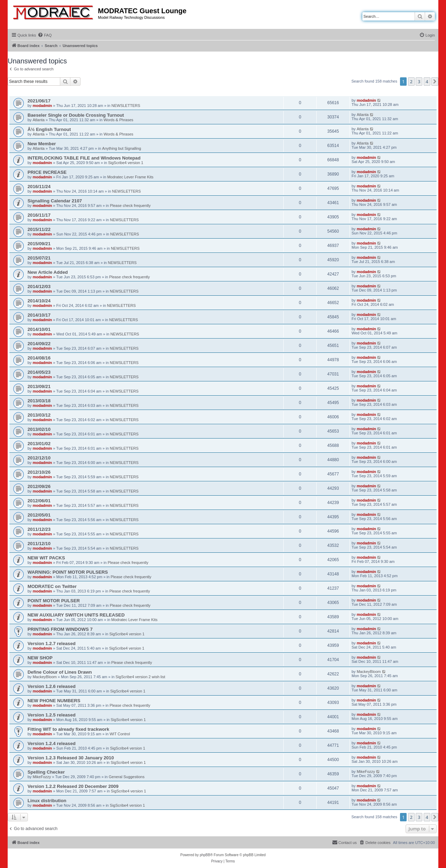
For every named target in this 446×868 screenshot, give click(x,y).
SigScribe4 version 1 (126, 163)
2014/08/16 (39, 358)
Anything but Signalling (122, 148)
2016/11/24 (39, 187)
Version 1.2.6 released (52, 686)
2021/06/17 (39, 101)
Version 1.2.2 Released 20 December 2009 (73, 786)
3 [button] (419, 82)
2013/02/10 (39, 429)
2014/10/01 (39, 329)
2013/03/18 (39, 401)
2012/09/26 (39, 486)
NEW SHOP (40, 658)
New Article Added (48, 272)
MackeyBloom (45, 677)
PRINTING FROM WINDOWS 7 (60, 629)
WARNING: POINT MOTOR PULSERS (68, 572)
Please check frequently (130, 206)
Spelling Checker (46, 772)
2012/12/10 (39, 458)
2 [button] (411, 82)
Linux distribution (47, 801)
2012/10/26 (39, 472)
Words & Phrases (118, 120)
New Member (42, 144)
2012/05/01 (39, 515)
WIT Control (120, 734)
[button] (435, 82)
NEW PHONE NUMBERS (54, 701)
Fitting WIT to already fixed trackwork (68, 729)
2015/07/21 (39, 258)
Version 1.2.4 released (52, 743)
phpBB (205, 855)
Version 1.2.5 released (52, 715)
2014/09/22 (39, 344)
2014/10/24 (39, 301)
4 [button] (427, 82)
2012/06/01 (39, 501)
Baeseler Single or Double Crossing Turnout (76, 115)
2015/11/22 (39, 229)
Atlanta (39, 120)
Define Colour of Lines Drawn (60, 672)
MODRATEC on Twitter (52, 586)
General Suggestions (127, 777)
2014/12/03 (39, 286)
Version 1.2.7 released (52, 644)
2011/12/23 (39, 529)
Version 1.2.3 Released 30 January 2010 (71, 758)
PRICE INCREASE (47, 172)
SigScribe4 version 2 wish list (140, 677)
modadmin (43, 106)
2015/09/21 (39, 244)
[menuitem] (45, 35)
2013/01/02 (39, 444)
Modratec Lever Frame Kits (130, 177)
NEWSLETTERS (126, 106)
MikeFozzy (42, 777)
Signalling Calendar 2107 (55, 201)
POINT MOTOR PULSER (54, 601)
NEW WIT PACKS (46, 558)
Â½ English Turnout (49, 129)
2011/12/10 (39, 544)
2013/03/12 (39, 415)
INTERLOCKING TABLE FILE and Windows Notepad (84, 158)
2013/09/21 (39, 386)
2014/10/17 (39, 315)
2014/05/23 (39, 372)
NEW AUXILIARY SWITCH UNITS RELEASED (76, 615)
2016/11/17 (39, 215)
